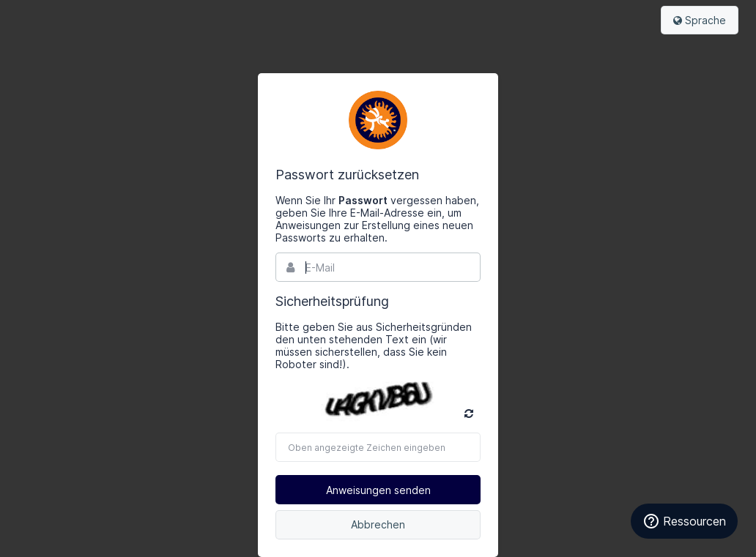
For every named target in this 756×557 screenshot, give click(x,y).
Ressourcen (684, 521)
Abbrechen (378, 524)
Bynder (378, 120)
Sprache (700, 20)
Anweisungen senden (378, 490)
